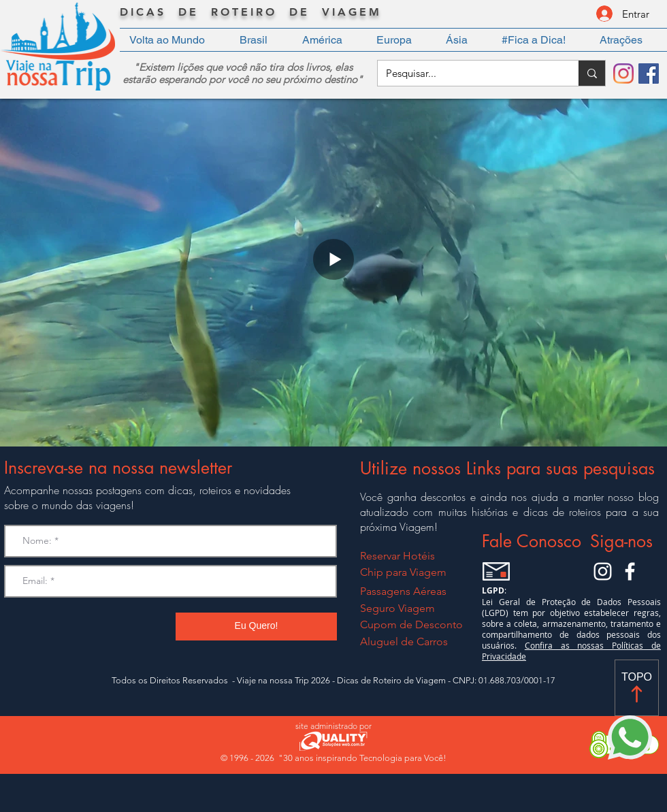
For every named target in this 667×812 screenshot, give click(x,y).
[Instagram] (623, 74)
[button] (261, 40)
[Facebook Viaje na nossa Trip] (630, 571)
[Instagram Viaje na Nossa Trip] (603, 571)
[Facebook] (649, 74)
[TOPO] (637, 688)
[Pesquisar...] (468, 73)
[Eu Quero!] (256, 627)
